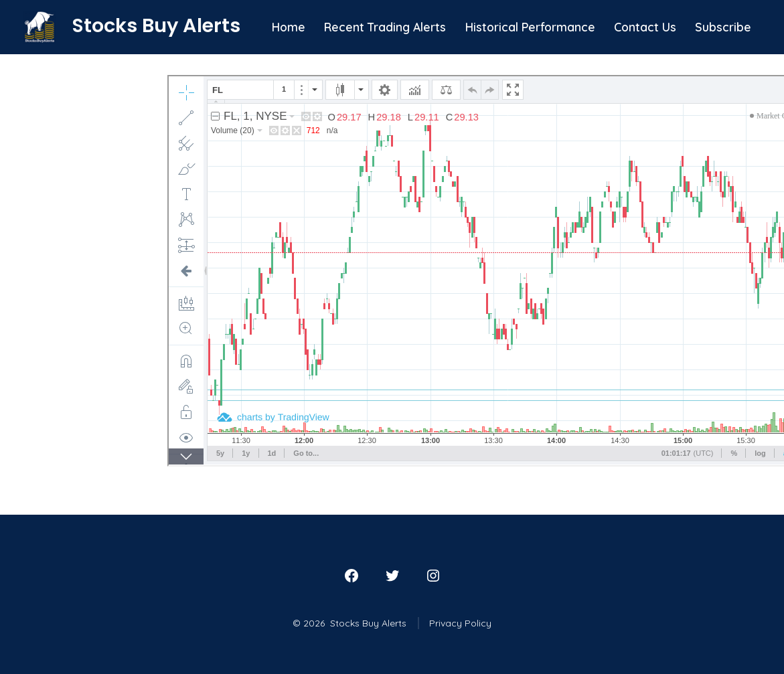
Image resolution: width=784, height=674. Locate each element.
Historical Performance (530, 27)
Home (289, 27)
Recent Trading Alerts (385, 27)
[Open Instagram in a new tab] (433, 576)
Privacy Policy (460, 623)
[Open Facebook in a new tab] (351, 576)
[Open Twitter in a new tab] (392, 576)
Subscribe (723, 27)
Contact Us (645, 27)
